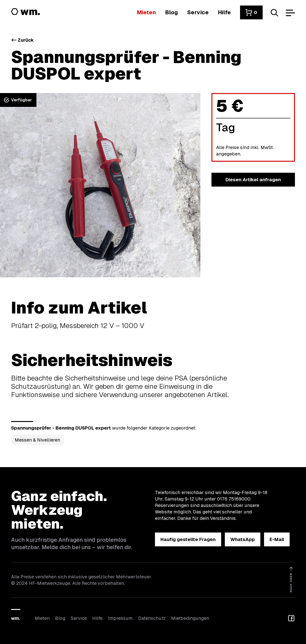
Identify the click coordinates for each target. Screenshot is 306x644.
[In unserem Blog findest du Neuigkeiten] (171, 12)
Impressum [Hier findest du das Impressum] (120, 618)
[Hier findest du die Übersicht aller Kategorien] (146, 12)
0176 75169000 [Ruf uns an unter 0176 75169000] (234, 499)
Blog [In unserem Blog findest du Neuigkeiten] (60, 618)
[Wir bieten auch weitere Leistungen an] (198, 12)
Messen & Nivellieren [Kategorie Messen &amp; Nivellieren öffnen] (37, 440)
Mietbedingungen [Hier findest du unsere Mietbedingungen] (190, 618)
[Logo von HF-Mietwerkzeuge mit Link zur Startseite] (26, 12)
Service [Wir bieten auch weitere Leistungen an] (79, 618)
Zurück (22, 40)
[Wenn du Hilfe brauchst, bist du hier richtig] (224, 12)
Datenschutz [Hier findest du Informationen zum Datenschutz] (152, 618)
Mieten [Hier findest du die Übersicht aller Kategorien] (42, 618)
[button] (251, 12)
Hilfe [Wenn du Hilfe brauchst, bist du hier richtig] (97, 618)
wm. (16, 618)
